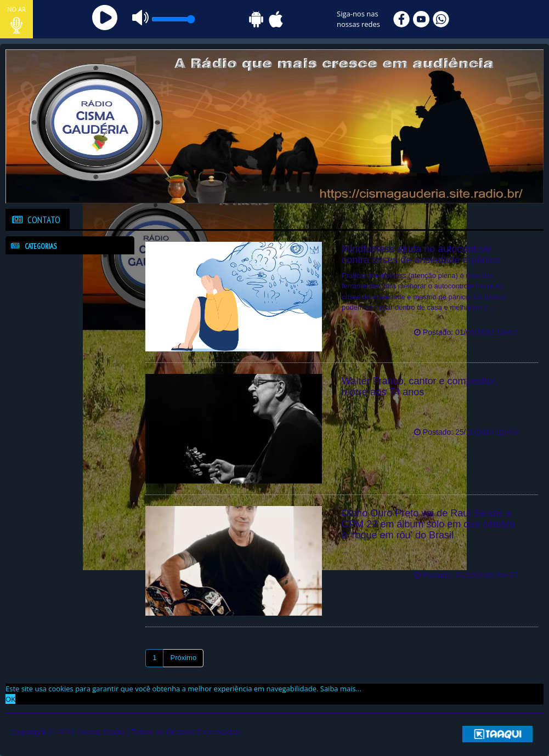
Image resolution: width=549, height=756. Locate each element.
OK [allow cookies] (10, 699)
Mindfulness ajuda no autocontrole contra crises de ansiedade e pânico (421, 254)
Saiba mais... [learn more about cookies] (341, 689)
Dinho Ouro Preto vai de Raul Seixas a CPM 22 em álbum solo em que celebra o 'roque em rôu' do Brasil (428, 524)
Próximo (183, 658)
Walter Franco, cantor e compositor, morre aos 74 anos (420, 386)
